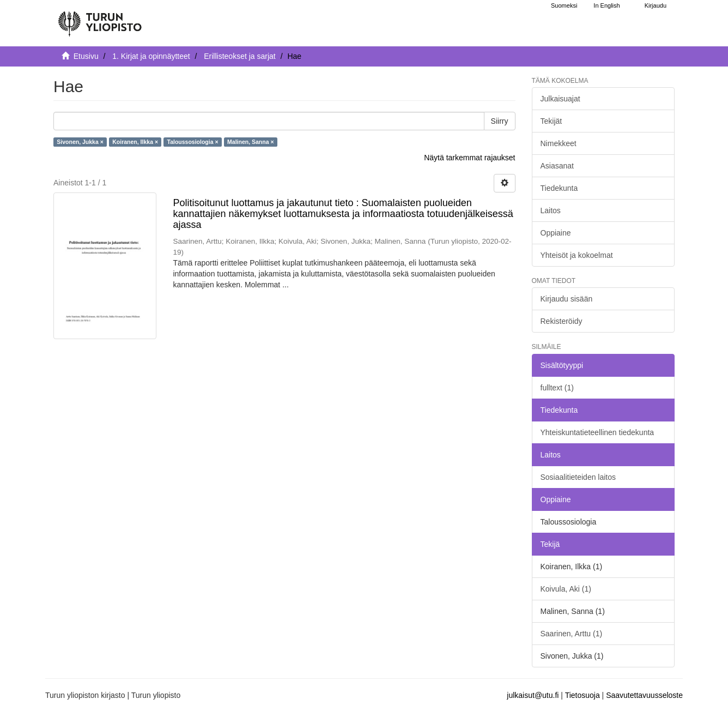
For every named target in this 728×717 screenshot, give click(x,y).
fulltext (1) (557, 388)
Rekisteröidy (562, 321)
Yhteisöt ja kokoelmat (577, 255)
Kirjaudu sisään (567, 299)
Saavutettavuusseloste (644, 695)
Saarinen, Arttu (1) (572, 634)
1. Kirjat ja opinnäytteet (151, 56)
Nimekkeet (559, 143)
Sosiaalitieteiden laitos (578, 477)
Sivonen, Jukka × (80, 142)
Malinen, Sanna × (250, 142)
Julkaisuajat (560, 99)
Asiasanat (557, 166)
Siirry (500, 121)
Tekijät (551, 121)
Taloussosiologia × (193, 142)
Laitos (551, 210)
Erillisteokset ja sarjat (240, 56)
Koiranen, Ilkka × (135, 142)
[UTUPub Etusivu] (100, 19)
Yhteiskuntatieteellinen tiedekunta (597, 432)
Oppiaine (556, 233)
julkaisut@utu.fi (533, 695)
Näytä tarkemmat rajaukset (469, 158)
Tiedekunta (559, 188)
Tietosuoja (583, 695)
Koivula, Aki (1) (566, 589)
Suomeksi (564, 5)
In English (606, 5)
